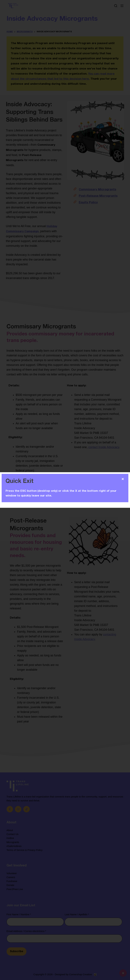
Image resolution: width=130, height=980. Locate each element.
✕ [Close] (123, 479)
